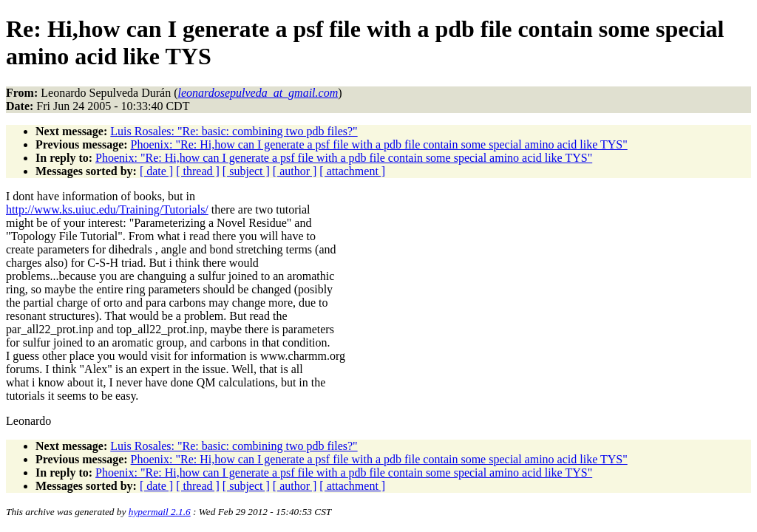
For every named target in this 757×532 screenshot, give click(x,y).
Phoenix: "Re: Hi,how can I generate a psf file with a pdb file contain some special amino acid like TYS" (379, 144)
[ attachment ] (352, 171)
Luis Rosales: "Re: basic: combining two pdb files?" (234, 131)
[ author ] (295, 171)
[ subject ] (246, 171)
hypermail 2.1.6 (160, 512)
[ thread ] (198, 171)
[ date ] (156, 171)
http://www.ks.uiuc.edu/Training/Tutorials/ (107, 209)
